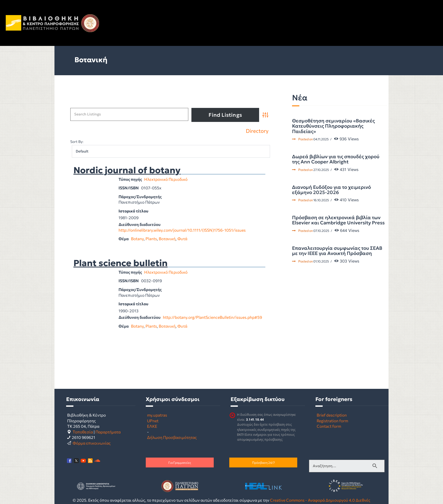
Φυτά (182, 239)
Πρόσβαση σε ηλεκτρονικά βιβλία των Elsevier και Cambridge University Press (338, 220)
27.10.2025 (321, 170)
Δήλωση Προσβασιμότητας (172, 437)
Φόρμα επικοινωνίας (92, 443)
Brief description (332, 415)
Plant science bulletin (120, 263)
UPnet (153, 421)
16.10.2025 (321, 200)
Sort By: (77, 141)
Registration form (332, 421)
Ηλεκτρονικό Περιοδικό (166, 179)
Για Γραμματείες (180, 462)
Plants (151, 239)
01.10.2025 (321, 261)
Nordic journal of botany (127, 170)
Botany (137, 239)
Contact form (329, 426)
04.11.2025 (321, 139)
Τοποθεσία (83, 432)
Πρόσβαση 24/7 (263, 462)
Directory (257, 131)
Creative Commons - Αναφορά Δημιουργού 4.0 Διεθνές (320, 500)
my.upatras (157, 415)
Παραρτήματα (108, 432)
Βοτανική (167, 239)
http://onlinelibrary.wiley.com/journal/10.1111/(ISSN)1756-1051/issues (182, 230)
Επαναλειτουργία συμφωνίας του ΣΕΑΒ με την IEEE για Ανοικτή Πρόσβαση (337, 251)
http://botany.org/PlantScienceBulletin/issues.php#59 (212, 317)
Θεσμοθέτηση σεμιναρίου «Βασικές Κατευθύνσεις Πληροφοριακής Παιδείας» (333, 126)
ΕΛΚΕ (152, 426)
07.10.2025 (321, 231)
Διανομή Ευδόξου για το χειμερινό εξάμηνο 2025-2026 (331, 190)
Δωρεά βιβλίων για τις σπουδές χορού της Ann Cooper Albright (336, 159)
